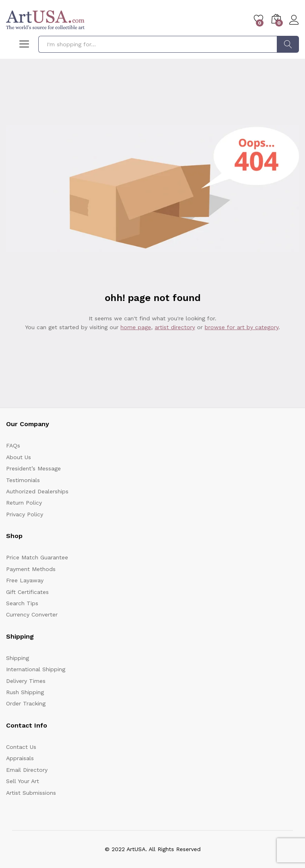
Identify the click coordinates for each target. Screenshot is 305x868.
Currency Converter (32, 614)
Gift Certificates (27, 592)
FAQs (13, 445)
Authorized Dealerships (37, 491)
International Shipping (36, 669)
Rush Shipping (25, 692)
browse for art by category (242, 327)
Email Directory (27, 770)
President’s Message (33, 468)
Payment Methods (31, 569)
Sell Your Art (23, 781)
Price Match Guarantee (37, 557)
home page (136, 327)
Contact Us (21, 747)
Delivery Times (26, 681)
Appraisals (20, 758)
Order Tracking (26, 703)
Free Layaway (25, 580)
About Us (19, 457)
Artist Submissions (31, 793)
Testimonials (23, 480)
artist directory (175, 327)
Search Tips (22, 603)
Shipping (18, 658)
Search (288, 44)
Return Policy (24, 503)
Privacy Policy (25, 514)
